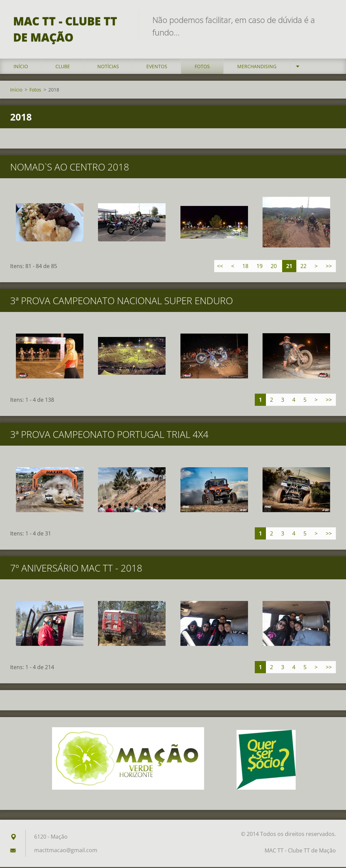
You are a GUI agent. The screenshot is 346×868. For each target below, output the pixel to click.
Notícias (108, 67)
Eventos (157, 67)
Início (21, 67)
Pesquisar (328, 20)
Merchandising (257, 67)
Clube (63, 67)
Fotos (202, 67)
